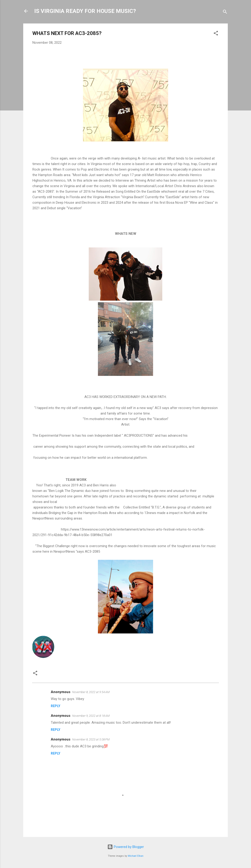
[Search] (225, 13)
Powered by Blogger (126, 847)
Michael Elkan (136, 856)
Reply (56, 706)
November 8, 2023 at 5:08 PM (91, 739)
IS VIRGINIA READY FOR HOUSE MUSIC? (85, 11)
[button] (216, 34)
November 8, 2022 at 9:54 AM (91, 692)
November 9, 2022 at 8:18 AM (91, 716)
